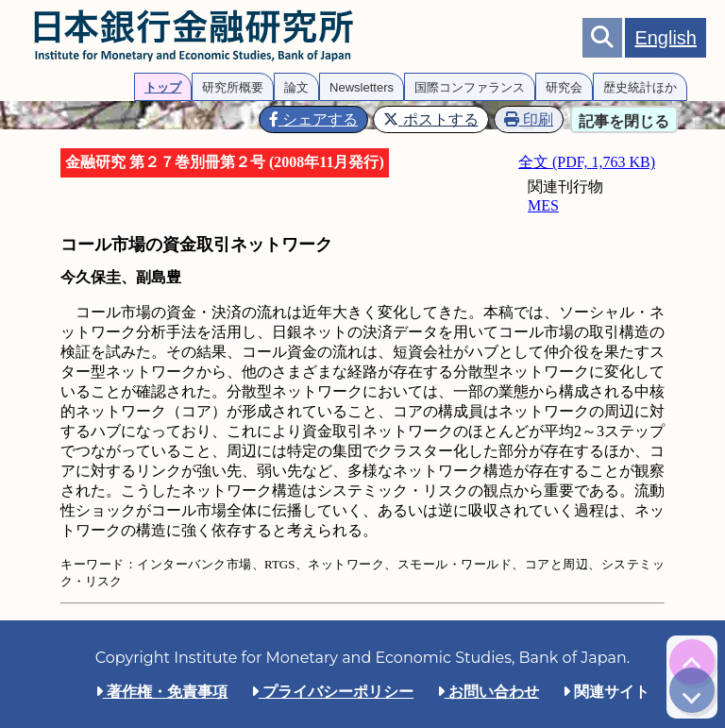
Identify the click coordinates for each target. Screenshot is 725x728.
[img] (692, 662)
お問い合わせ (488, 692)
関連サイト (606, 692)
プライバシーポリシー (332, 692)
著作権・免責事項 (161, 692)
